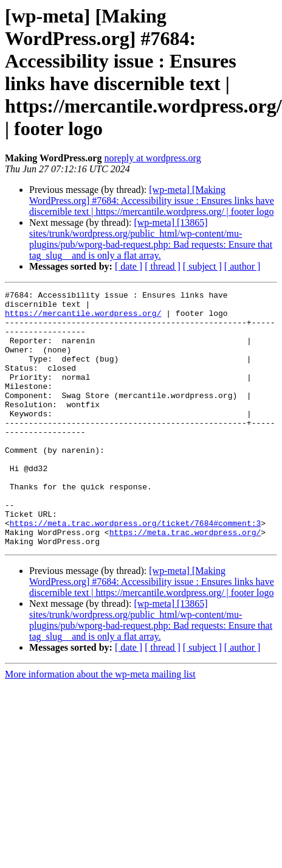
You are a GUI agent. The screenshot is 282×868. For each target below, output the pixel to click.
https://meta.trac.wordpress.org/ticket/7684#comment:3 (135, 570)
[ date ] (129, 266)
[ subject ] (202, 266)
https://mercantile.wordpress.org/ (83, 318)
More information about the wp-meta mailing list (100, 725)
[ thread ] (163, 266)
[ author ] (242, 266)
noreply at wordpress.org (152, 158)
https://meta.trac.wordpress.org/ (185, 581)
